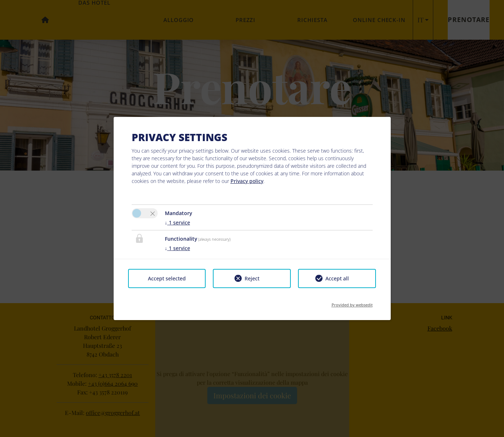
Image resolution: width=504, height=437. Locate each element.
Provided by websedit (352, 303)
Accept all (337, 278)
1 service (178, 222)
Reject (252, 278)
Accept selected (167, 278)
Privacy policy (247, 181)
